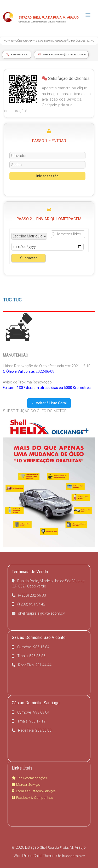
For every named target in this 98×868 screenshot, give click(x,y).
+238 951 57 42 (18, 54)
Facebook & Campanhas (32, 798)
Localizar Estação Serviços (34, 791)
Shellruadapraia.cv (70, 856)
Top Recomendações (29, 778)
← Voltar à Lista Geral (49, 403)
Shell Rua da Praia (54, 847)
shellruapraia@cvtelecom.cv (62, 54)
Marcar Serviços (26, 785)
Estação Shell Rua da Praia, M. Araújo (49, 18)
